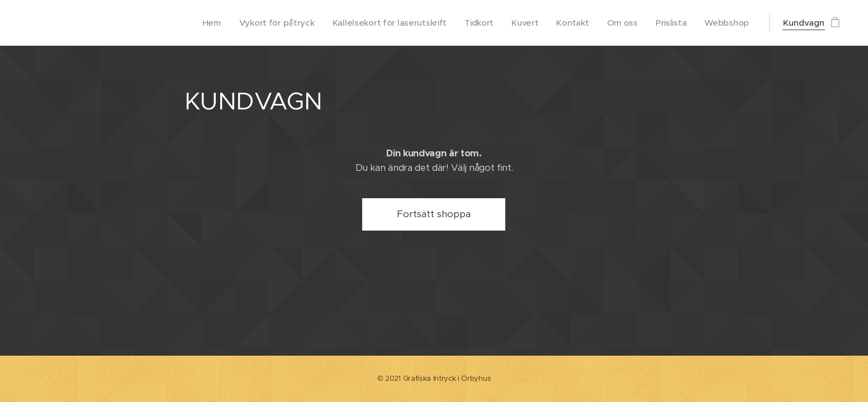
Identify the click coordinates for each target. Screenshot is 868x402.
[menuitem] (200, 23)
